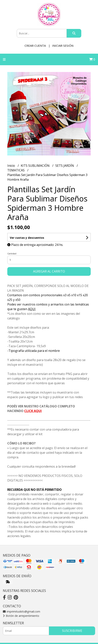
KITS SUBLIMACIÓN (36, 166)
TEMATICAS (16, 170)
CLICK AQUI (33, 411)
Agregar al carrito (49, 271)
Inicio (12, 166)
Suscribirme (72, 631)
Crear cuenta (35, 46)
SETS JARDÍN (65, 166)
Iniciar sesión (63, 46)
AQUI (32, 309)
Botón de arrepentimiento (21, 616)
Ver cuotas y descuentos (27, 238)
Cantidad (12, 253)
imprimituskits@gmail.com (22, 611)
